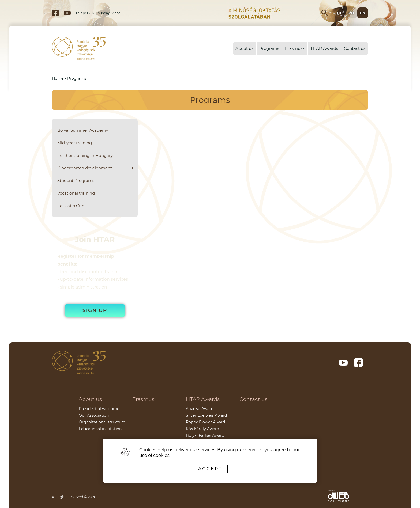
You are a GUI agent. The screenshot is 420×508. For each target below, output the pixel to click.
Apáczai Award (200, 409)
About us (244, 48)
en (363, 13)
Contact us (355, 48)
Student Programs (76, 181)
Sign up (95, 310)
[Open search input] (325, 13)
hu (340, 13)
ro (351, 13)
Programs (269, 48)
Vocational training (76, 193)
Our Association (94, 415)
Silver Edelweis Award (206, 415)
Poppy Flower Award (205, 422)
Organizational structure (102, 422)
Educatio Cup (71, 206)
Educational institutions (101, 429)
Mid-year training (75, 143)
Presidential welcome (99, 409)
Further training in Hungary (85, 155)
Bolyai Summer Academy (83, 130)
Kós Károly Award (202, 429)
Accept (210, 469)
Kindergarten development (85, 168)
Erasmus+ (295, 48)
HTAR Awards (324, 48)
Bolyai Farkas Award (205, 435)
